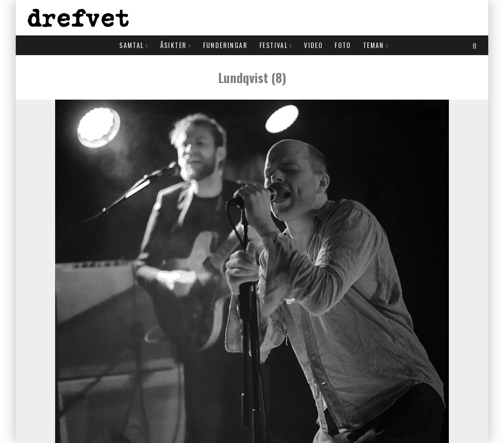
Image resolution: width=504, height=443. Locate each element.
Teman (374, 45)
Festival (274, 45)
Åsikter (174, 45)
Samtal (132, 45)
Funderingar (225, 45)
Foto (343, 45)
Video (313, 45)
